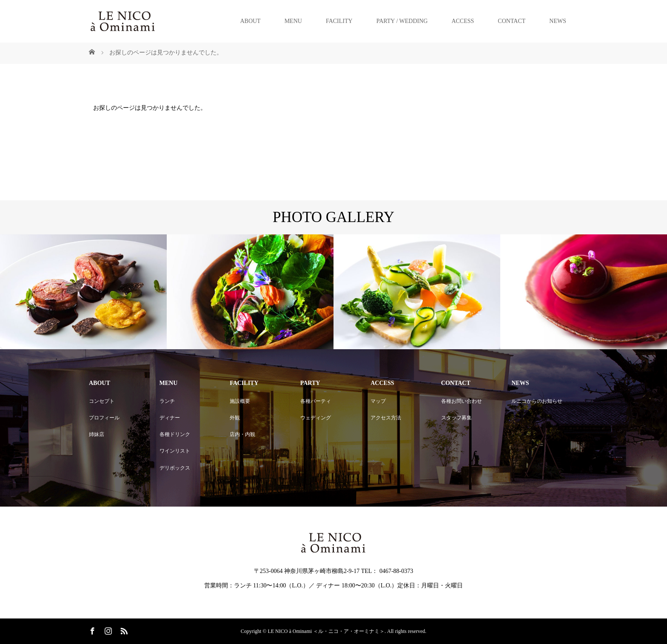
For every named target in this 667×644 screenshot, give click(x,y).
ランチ (167, 401)
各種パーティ (316, 401)
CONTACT (512, 21)
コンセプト (102, 401)
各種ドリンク (175, 434)
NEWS (558, 21)
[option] (83, 292)
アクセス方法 (386, 418)
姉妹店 (97, 434)
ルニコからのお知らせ (537, 401)
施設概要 (240, 401)
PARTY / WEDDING (402, 21)
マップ (378, 401)
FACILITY (339, 21)
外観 (235, 418)
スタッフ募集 (456, 418)
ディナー (170, 418)
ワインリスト (175, 451)
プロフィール (104, 418)
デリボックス (175, 468)
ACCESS (463, 21)
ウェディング (316, 418)
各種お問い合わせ (462, 401)
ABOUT (250, 21)
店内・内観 (242, 434)
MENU (293, 21)
